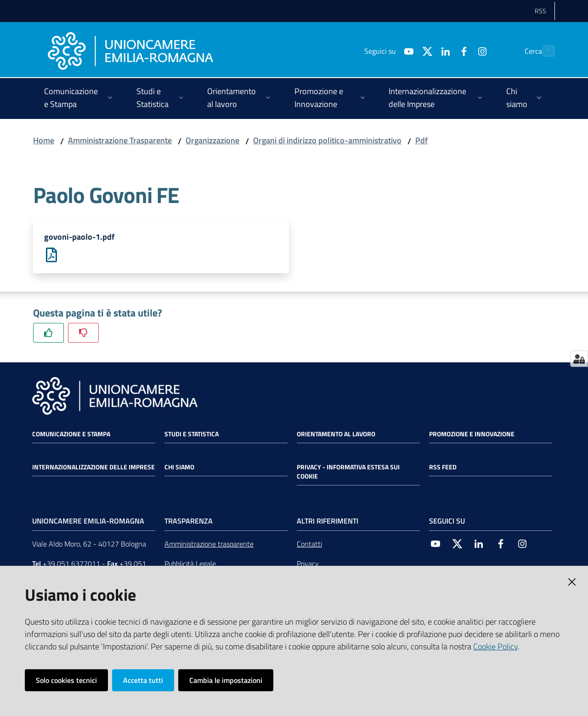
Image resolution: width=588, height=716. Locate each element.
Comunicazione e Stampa (71, 434)
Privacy (308, 564)
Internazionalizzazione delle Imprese (93, 468)
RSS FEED (443, 468)
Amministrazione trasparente (209, 544)
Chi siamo (179, 468)
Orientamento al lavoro (336, 434)
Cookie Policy (495, 646)
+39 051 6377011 (71, 564)
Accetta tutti (143, 680)
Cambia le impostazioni (226, 680)
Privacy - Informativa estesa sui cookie (348, 472)
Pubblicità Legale (190, 564)
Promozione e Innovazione (472, 434)
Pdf (421, 140)
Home (44, 140)
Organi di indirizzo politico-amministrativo (327, 140)
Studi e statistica (192, 434)
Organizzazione (212, 140)
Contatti (309, 544)
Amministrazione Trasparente (120, 140)
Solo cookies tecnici (66, 680)
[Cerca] (544, 51)
